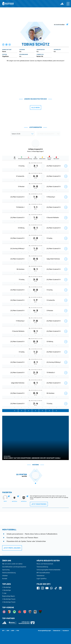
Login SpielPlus (42, 578)
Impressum (66, 631)
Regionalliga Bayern (9, 596)
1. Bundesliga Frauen (9, 599)
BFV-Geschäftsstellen (43, 573)
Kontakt (5, 578)
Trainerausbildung (42, 567)
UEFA (13, 631)
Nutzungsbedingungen (44, 631)
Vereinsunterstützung (9, 573)
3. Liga (4, 593)
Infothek (5, 576)
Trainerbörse (40, 576)
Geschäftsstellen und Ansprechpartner (14, 567)
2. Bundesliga (6, 590)
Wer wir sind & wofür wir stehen (12, 564)
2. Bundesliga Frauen (9, 602)
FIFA (18, 631)
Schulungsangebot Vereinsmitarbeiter (48, 570)
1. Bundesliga (6, 587)
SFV (3, 631)
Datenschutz (57, 631)
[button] (3, 45)
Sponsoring (6, 570)
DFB (8, 631)
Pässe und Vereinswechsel (45, 564)
